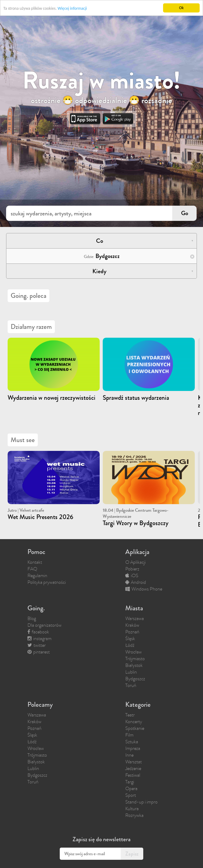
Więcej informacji (72, 8)
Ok (181, 8)
